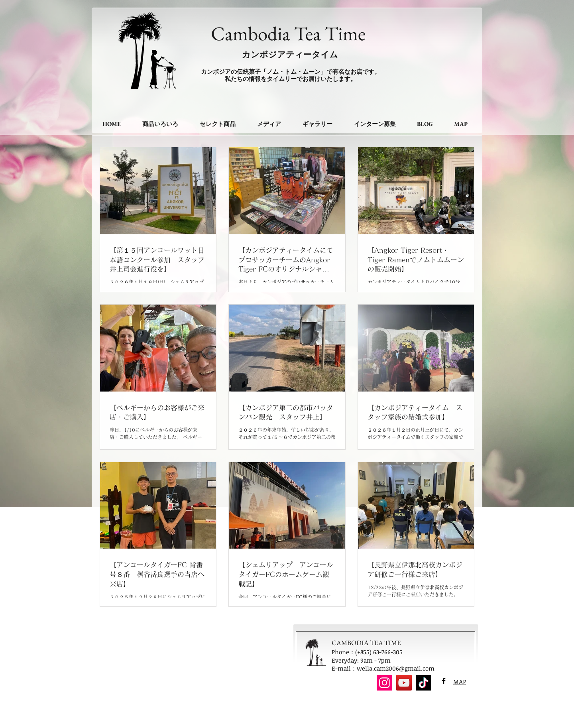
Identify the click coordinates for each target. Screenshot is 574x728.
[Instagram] (384, 683)
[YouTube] (404, 683)
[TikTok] (424, 683)
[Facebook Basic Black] (444, 681)
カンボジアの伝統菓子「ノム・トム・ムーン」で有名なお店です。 (291, 72)
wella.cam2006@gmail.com (396, 668)
